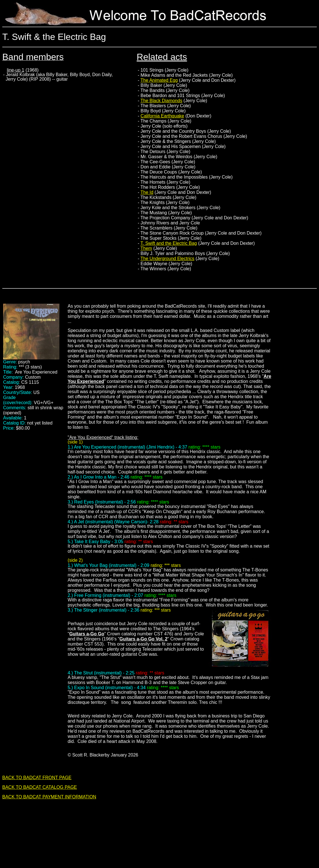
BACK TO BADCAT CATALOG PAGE (40, 787)
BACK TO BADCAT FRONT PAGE (37, 778)
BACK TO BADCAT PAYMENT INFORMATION (49, 797)
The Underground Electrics (167, 259)
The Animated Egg (159, 80)
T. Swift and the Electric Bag (169, 243)
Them (146, 248)
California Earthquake (162, 116)
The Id (147, 192)
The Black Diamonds (161, 101)
